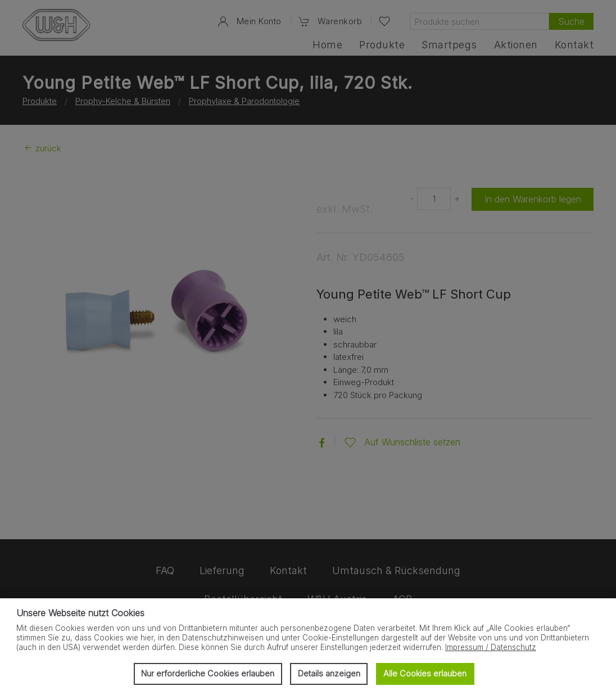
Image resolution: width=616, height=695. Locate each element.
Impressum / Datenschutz (491, 647)
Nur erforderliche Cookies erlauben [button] (208, 673)
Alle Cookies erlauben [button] (425, 673)
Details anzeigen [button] (329, 673)
